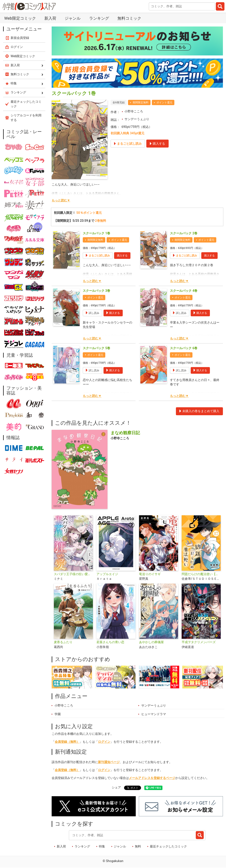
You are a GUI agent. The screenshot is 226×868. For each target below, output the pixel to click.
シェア (116, 787)
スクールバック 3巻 (96, 291)
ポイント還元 (164, 102)
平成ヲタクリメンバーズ (199, 642)
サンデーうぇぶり (137, 119)
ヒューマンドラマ (154, 714)
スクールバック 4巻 (184, 291)
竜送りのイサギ (150, 574)
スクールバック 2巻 (184, 233)
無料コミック (129, 18)
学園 (58, 714)
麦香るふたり (63, 642)
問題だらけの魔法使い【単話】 (201, 574)
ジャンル (73, 18)
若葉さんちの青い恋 (110, 642)
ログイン (104, 742)
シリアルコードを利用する (26, 118)
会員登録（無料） (67, 742)
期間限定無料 (141, 102)
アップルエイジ (107, 574)
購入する (122, 256)
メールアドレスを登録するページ (152, 778)
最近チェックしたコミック (168, 846)
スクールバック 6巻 (184, 348)
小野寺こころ (134, 111)
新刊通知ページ (109, 762)
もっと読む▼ (61, 200)
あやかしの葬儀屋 (151, 642)
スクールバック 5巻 (96, 348)
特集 (102, 846)
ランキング (99, 18)
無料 (138, 846)
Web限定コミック (20, 18)
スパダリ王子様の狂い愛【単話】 (73, 574)
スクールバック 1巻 (96, 233)
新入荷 (50, 18)
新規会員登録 (20, 38)
